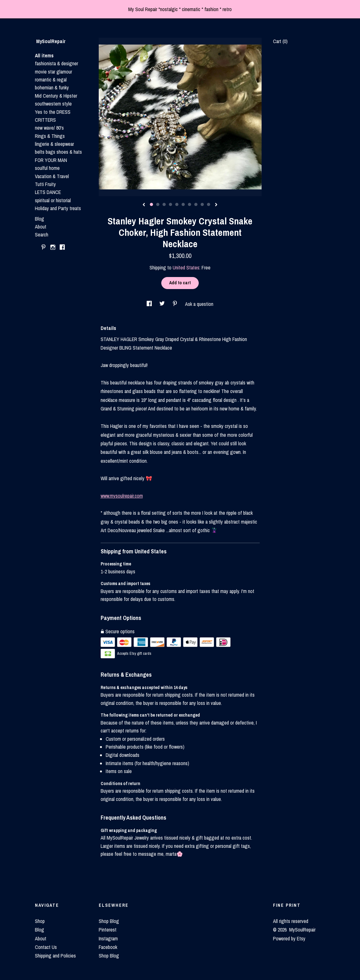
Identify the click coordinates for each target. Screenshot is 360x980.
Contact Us (46, 947)
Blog (40, 219)
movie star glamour (53, 72)
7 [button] (190, 204)
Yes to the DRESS (53, 112)
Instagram (108, 938)
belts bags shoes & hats (58, 152)
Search (42, 235)
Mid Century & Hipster (56, 96)
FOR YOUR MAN (51, 160)
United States (186, 268)
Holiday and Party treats (58, 208)
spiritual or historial (53, 200)
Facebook (108, 947)
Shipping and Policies (55, 956)
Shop (40, 921)
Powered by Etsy (289, 938)
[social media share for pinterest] (176, 304)
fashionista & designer (57, 63)
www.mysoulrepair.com (122, 496)
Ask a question (199, 304)
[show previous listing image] (144, 205)
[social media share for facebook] (150, 304)
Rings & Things (50, 136)
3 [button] (164, 204)
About (41, 227)
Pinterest (108, 930)
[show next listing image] (216, 205)
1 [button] (151, 204)
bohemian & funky (52, 87)
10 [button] (209, 204)
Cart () (280, 41)
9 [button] (202, 204)
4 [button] (170, 204)
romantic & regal (51, 80)
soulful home (47, 168)
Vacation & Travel (52, 176)
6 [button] (183, 204)
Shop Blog (109, 921)
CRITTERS (45, 120)
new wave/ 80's (49, 128)
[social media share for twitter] (163, 304)
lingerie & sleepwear (54, 144)
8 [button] (196, 204)
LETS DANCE (48, 192)
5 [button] (177, 204)
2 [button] (158, 204)
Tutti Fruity (45, 184)
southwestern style (53, 104)
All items (44, 55)
